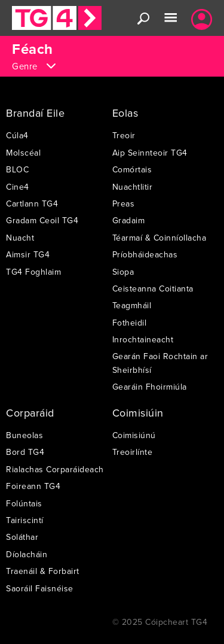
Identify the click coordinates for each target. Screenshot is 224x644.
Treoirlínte (133, 452)
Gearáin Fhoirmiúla (150, 387)
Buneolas (24, 435)
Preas (124, 203)
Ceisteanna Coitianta (153, 288)
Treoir (124, 135)
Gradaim (129, 220)
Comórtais (132, 169)
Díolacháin (27, 554)
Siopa (123, 272)
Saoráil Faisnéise (40, 588)
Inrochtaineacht (143, 339)
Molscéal (23, 153)
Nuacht (20, 238)
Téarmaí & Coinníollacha (159, 238)
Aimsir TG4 (28, 254)
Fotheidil (130, 323)
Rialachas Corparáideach (55, 469)
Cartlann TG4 (32, 203)
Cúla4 (17, 135)
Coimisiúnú (134, 435)
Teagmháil (132, 305)
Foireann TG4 (33, 486)
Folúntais (24, 503)
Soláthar (22, 537)
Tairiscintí (25, 520)
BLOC (17, 169)
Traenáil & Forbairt (43, 571)
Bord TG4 (25, 452)
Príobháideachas (145, 254)
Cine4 (18, 187)
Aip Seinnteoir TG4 (150, 153)
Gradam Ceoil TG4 (42, 220)
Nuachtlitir (133, 187)
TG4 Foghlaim (33, 272)
